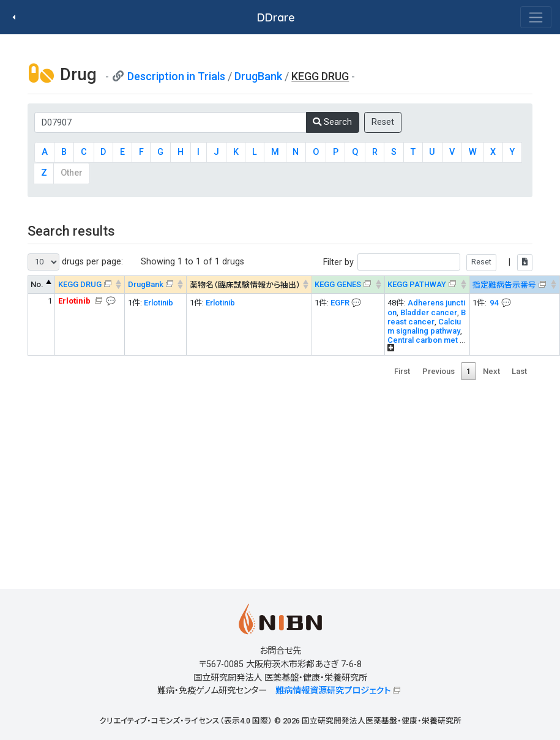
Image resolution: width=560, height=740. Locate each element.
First (402, 371)
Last (519, 371)
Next (491, 371)
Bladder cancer (429, 312)
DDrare (276, 17)
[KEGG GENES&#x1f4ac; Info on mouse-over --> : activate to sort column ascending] (348, 285)
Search (332, 122)
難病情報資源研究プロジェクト (333, 691)
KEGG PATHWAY (417, 284)
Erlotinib (159, 303)
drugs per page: (75, 262)
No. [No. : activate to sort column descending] (37, 284)
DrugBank (258, 76)
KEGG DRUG (80, 284)
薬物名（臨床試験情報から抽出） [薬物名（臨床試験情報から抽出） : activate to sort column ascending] (245, 285)
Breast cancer (427, 317)
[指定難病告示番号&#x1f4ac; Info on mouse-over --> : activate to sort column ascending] (514, 285)
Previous (439, 371)
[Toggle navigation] (536, 17)
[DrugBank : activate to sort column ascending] (156, 285)
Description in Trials (176, 76)
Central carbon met (423, 340)
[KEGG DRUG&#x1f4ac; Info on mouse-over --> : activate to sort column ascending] (90, 285)
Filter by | (428, 262)
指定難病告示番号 (504, 285)
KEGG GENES (338, 284)
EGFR (340, 303)
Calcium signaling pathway (424, 326)
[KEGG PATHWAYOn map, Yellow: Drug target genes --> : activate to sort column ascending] (427, 285)
